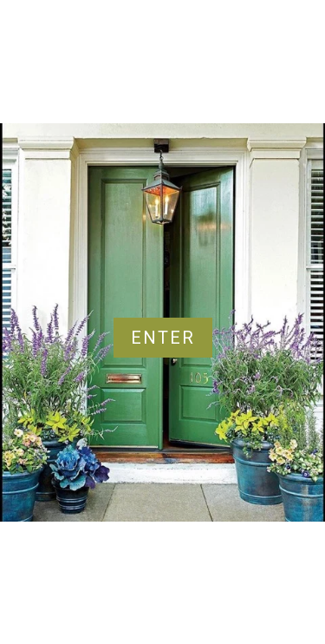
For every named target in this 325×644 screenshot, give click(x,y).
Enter (163, 338)
